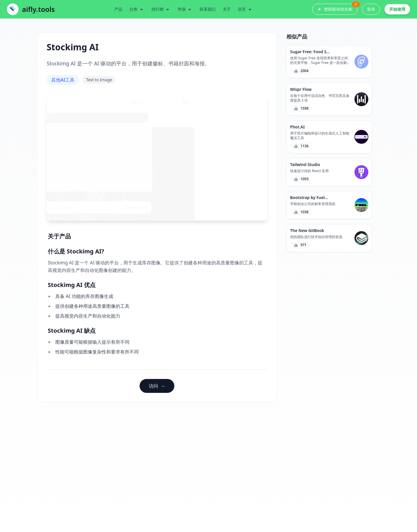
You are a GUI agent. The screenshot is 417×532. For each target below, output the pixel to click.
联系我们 (208, 9)
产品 (118, 9)
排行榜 (161, 9)
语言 (245, 9)
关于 (227, 9)
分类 (137, 9)
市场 (185, 9)
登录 (371, 9)
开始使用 (397, 9)
